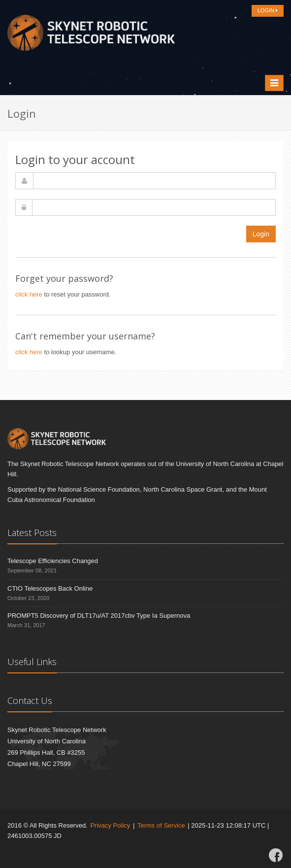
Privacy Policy (110, 825)
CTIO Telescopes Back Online (50, 588)
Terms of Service (161, 825)
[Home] (91, 35)
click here (29, 294)
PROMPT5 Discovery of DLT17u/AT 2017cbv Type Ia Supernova (99, 616)
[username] (154, 181)
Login (261, 234)
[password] (154, 207)
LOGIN (268, 10)
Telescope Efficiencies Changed (53, 561)
